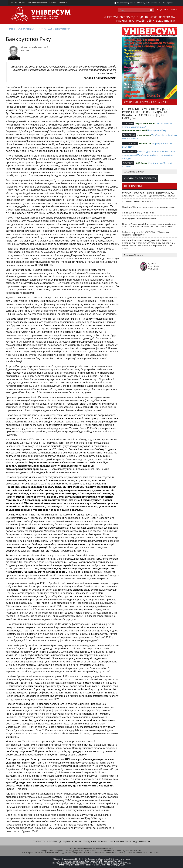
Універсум (111, 17)
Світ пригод (127, 17)
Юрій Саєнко (141, 163)
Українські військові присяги (138, 201)
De (172, 3)
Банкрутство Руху (63, 29)
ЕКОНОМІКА (129, 135)
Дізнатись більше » (133, 255)
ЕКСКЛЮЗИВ (129, 152)
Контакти (53, 3)
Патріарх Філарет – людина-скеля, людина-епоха (149, 207)
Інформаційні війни (141, 21)
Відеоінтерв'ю (165, 21)
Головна (13, 3)
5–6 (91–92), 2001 (45, 29)
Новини (121, 21)
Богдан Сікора (144, 135)
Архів (154, 17)
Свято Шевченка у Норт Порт (138, 213)
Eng (167, 3)
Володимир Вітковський (35, 47)
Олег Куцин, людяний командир (140, 218)
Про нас (22, 3)
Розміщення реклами (37, 3)
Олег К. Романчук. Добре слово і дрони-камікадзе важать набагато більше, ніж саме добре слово (149, 225)
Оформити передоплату (140, 178)
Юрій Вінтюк (145, 143)
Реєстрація (170, 10)
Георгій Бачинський (145, 124)
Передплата (64, 3)
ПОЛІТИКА (128, 123)
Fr (170, 3)
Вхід (160, 10)
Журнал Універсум (26, 29)
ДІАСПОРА (128, 163)
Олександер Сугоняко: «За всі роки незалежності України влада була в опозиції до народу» (149, 155)
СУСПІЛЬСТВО (130, 143)
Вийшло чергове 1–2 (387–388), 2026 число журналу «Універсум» (145, 233)
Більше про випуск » (134, 172)
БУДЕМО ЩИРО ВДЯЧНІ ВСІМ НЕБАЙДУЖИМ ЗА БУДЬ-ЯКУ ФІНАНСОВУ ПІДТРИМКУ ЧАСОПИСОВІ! (149, 194)
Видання (143, 17)
